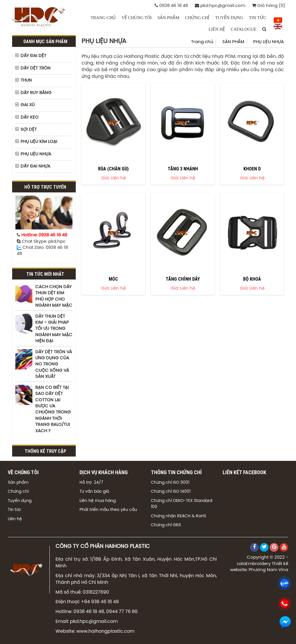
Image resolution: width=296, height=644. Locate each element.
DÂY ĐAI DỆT (33, 56)
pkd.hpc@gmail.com (220, 6)
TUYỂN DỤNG (229, 18)
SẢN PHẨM (168, 18)
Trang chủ (103, 18)
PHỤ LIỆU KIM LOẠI (39, 142)
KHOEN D (252, 169)
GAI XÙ (28, 105)
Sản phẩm (18, 483)
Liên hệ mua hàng (98, 501)
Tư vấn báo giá (94, 492)
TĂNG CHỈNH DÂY (183, 279)
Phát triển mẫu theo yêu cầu (108, 510)
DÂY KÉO (29, 117)
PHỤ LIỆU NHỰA (36, 154)
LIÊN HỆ (217, 29)
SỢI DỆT (29, 130)
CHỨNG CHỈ (197, 18)
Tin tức (15, 510)
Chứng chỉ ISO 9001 (170, 483)
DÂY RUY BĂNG (36, 93)
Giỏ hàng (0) (269, 6)
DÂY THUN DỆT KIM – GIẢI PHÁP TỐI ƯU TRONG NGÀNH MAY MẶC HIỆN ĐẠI (54, 329)
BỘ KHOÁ (252, 279)
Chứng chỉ (18, 492)
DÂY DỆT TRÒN (36, 68)
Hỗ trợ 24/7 (91, 483)
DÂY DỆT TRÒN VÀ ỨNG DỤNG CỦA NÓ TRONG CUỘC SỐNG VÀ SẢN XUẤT (54, 365)
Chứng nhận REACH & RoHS (178, 516)
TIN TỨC (258, 18)
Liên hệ (15, 519)
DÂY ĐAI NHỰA (35, 166)
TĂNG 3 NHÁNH (183, 169)
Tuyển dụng (20, 501)
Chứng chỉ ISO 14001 (171, 492)
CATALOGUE (244, 29)
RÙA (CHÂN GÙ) (113, 169)
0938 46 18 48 (171, 6)
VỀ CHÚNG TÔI (136, 18)
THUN (26, 80)
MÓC (113, 279)
